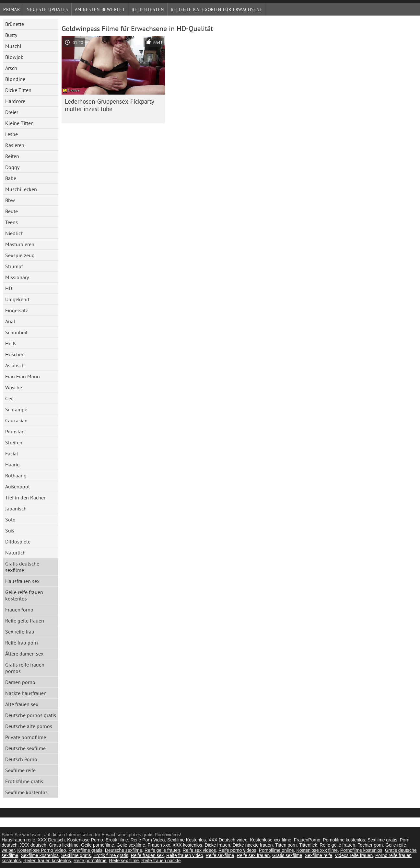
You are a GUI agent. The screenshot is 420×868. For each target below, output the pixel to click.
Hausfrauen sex (22, 581)
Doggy (12, 167)
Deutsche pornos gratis (31, 715)
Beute (12, 211)
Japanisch (16, 508)
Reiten (12, 156)
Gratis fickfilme (64, 845)
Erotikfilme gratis (24, 781)
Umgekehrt (17, 299)
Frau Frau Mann (23, 376)
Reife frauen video (185, 855)
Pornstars (15, 431)
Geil (10, 398)
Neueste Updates (47, 9)
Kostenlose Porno (85, 840)
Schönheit (16, 332)
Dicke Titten (18, 90)
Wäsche (14, 387)
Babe (11, 178)
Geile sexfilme (131, 845)
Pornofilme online (276, 850)
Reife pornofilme (90, 861)
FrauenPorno (19, 610)
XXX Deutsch (51, 840)
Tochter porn (370, 845)
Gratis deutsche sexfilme (22, 567)
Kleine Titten (19, 123)
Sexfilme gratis (382, 840)
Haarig (12, 464)
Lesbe (12, 134)
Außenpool (17, 486)
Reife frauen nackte (161, 861)
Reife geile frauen (25, 621)
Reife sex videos (199, 850)
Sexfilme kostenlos (26, 792)
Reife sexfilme (220, 855)
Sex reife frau (20, 632)
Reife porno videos (237, 850)
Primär (12, 9)
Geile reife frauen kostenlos (24, 595)
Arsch (11, 68)
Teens (12, 222)
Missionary (17, 277)
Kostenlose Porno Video (41, 850)
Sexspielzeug (20, 255)
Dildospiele (18, 542)
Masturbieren (20, 244)
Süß (10, 531)
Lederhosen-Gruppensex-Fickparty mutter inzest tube (110, 105)
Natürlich (15, 553)
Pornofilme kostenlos (344, 840)
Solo (10, 520)
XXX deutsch (33, 845)
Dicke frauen (217, 845)
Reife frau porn (22, 643)
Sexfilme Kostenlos (187, 840)
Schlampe (16, 409)
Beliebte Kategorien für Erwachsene (217, 9)
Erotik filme (117, 840)
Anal (10, 321)
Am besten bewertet (100, 9)
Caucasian (16, 420)
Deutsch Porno (21, 759)
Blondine (15, 79)
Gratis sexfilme (287, 855)
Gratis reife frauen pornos (25, 668)
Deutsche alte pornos (29, 726)
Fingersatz (17, 310)
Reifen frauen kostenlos (47, 861)
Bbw (10, 200)
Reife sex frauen (253, 855)
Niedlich (14, 233)
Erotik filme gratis (111, 855)
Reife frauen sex (147, 855)
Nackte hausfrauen (26, 693)
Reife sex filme (124, 861)
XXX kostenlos (187, 845)
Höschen (15, 354)
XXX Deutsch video (228, 840)
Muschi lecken (21, 189)
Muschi (13, 46)
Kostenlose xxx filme (271, 840)
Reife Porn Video (148, 840)
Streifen (14, 442)
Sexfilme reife (20, 770)
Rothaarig (16, 475)
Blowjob (14, 57)
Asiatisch (15, 365)
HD (9, 288)
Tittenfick (308, 845)
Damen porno (20, 682)
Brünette (15, 24)
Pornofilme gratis (85, 850)
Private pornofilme (26, 737)
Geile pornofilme (98, 845)
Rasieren (15, 145)
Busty (11, 35)
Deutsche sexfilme (25, 748)
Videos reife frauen (354, 855)
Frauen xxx (159, 845)
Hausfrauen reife (18, 840)
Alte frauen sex (22, 704)
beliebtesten (148, 9)
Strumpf (14, 266)
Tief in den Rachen (26, 497)
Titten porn (286, 845)
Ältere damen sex (24, 654)
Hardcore (15, 101)
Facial (12, 453)
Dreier (12, 112)
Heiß (10, 343)
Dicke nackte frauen (253, 845)
